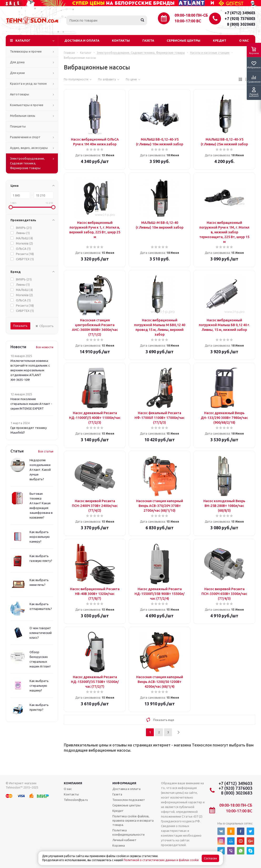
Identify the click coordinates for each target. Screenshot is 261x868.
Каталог (23, 40)
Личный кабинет (124, 840)
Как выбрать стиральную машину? (39, 686)
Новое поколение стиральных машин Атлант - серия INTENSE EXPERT (31, 404)
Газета (148, 40)
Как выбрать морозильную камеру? (40, 537)
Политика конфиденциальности (128, 832)
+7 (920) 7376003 (240, 19)
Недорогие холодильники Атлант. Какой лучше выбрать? (40, 470)
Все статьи (46, 451)
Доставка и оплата (82, 40)
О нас (244, 40)
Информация (124, 783)
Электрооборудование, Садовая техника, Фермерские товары (27, 163)
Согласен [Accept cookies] (210, 858)
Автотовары (20, 94)
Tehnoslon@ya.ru (76, 800)
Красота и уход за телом (28, 83)
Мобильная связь (23, 116)
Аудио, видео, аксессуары (29, 148)
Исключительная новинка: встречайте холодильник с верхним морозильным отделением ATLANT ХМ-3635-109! (30, 370)
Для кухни (17, 73)
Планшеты (18, 126)
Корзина (119, 845)
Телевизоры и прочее (26, 51)
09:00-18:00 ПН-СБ (191, 15)
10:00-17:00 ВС (188, 21)
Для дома (17, 62)
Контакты (121, 40)
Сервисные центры (183, 40)
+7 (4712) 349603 (240, 13)
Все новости (45, 347)
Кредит (220, 40)
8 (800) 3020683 (241, 24)
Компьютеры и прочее (27, 105)
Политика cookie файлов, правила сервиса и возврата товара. (133, 820)
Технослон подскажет (129, 800)
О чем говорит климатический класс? (41, 633)
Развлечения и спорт (25, 137)
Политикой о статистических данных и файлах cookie (161, 860)
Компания (73, 783)
